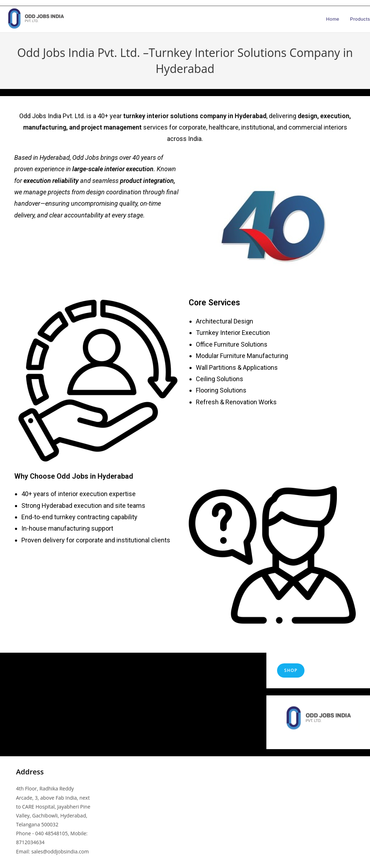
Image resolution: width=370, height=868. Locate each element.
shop (291, 670)
